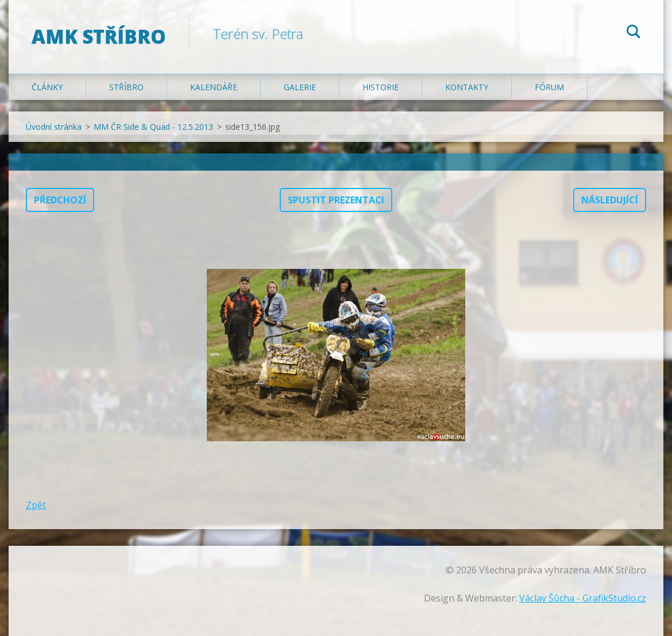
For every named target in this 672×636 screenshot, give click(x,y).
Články (47, 87)
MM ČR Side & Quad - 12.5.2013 (153, 127)
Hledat (634, 33)
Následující (610, 200)
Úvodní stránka (54, 127)
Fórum (549, 87)
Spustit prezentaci (336, 200)
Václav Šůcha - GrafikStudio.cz (583, 598)
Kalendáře (214, 87)
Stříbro (126, 87)
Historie (381, 87)
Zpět (36, 505)
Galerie (300, 87)
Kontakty (467, 87)
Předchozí (60, 200)
